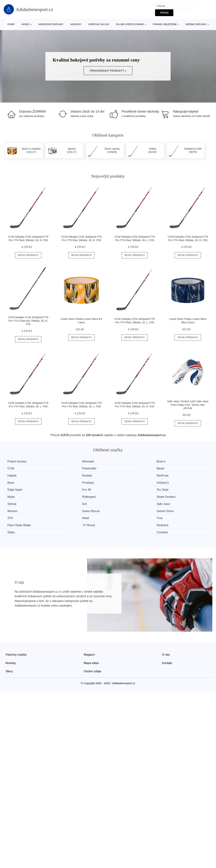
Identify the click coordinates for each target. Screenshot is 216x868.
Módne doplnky (196, 24)
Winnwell (68, 461)
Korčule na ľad (99, 24)
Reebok (174, 468)
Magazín (89, 632)
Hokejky (76, 24)
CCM (172, 461)
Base (65, 475)
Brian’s (120, 461)
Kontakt (167, 640)
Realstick (68, 510)
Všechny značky (16, 632)
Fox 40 (66, 482)
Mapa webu (91, 640)
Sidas (119, 510)
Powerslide (15, 468)
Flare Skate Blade (181, 503)
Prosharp (121, 475)
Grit (171, 489)
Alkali (65, 503)
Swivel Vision (178, 496)
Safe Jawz (15, 496)
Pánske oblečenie (165, 24)
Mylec (173, 482)
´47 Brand (15, 510)
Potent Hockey (18, 461)
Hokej (26, 24)
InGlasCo (175, 475)
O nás (166, 632)
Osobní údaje (93, 649)
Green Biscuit (124, 496)
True (118, 503)
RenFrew (14, 475)
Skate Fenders (71, 489)
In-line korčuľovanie (130, 24)
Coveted (174, 510)
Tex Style (121, 482)
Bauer (66, 468)
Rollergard (15, 489)
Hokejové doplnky (51, 24)
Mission (67, 496)
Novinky (11, 640)
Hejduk (120, 468)
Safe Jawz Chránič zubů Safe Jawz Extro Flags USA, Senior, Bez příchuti (188, 405)
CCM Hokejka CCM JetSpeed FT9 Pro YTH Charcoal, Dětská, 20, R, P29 (28, 321)
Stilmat (120, 489)
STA (11, 503)
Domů (11, 24)
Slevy (9, 649)
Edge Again (16, 482)
